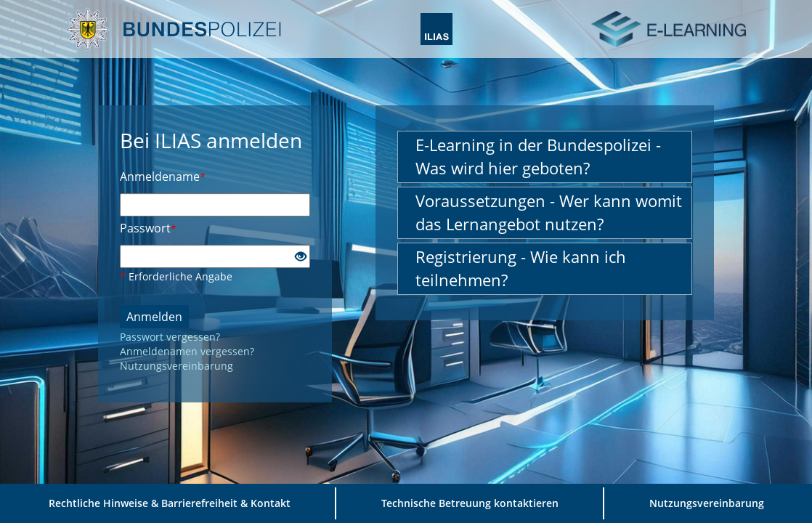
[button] (545, 157)
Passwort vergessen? (170, 337)
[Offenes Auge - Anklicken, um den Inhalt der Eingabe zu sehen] (301, 257)
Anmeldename (163, 177)
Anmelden (154, 317)
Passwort (148, 228)
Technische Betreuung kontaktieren (470, 503)
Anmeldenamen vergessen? (187, 351)
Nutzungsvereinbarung (176, 366)
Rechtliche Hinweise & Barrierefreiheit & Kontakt (170, 503)
